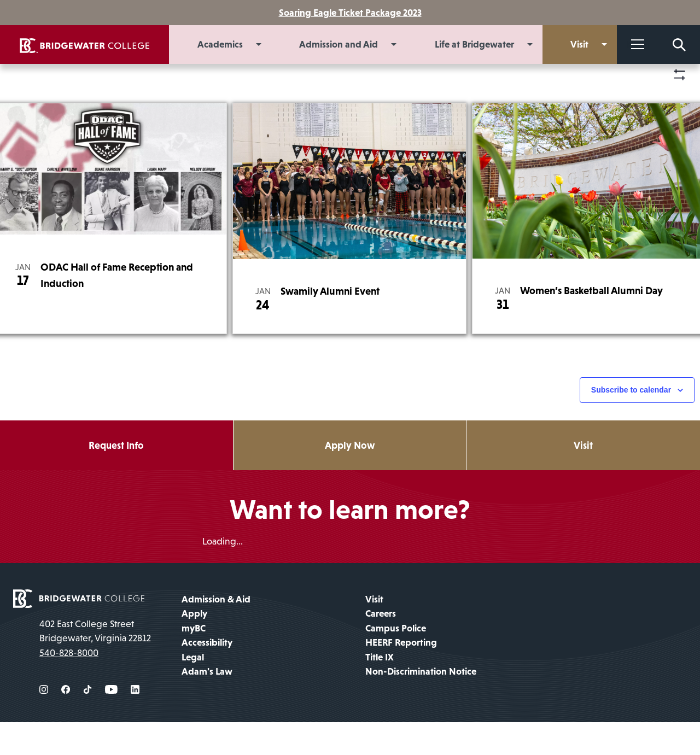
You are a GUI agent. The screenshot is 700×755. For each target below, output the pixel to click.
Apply (194, 647)
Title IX (380, 690)
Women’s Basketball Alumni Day (591, 323)
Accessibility (207, 676)
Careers (381, 647)
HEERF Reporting (401, 676)
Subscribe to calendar (631, 423)
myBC (194, 661)
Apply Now (350, 478)
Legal (193, 690)
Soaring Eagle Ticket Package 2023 (350, 13)
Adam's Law (207, 705)
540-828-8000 (69, 686)
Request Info (116, 478)
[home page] (79, 631)
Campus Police (396, 661)
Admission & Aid (216, 633)
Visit (374, 633)
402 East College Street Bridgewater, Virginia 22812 (95, 664)
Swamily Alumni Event (330, 323)
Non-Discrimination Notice (421, 705)
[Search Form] (679, 45)
